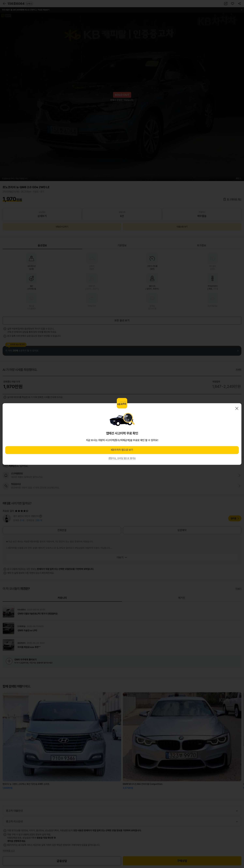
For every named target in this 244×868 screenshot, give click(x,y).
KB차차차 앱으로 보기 (122, 450)
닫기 (237, 408)
